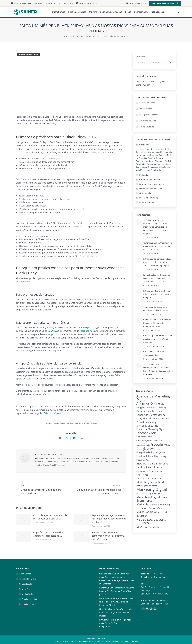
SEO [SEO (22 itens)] (139, 527)
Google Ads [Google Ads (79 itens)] (160, 444)
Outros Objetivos (147, 127)
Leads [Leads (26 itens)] (158, 467)
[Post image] (23, 520)
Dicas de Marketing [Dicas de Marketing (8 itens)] (146, 422)
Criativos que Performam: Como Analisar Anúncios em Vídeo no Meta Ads (158, 339)
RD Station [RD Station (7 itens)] (142, 516)
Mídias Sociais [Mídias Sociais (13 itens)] (145, 512)
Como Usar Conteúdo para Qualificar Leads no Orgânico (156, 309)
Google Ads (27, 584)
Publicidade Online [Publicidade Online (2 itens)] (162, 512)
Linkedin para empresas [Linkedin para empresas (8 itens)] (149, 478)
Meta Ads (26, 589)
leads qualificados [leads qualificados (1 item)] (157, 471)
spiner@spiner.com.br (158, 577)
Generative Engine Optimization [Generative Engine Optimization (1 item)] (147, 441)
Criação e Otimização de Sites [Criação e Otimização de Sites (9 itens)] (153, 418)
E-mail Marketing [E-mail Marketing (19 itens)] (147, 426)
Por (86, 423)
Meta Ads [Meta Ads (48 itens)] (144, 504)
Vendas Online (146, 109)
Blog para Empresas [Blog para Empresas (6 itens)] (146, 408)
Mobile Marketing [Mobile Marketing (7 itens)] (161, 505)
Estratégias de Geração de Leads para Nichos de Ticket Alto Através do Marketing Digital (158, 262)
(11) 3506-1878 (156, 574)
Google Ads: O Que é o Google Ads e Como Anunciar (152, 83)
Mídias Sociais (28, 594)
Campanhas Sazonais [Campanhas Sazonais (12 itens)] (149, 411)
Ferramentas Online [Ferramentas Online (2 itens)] (144, 437)
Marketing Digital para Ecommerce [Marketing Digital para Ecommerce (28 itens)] (152, 499)
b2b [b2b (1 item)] (163, 404)
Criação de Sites (29, 604)
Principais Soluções (26, 579)
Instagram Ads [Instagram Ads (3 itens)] (143, 460)
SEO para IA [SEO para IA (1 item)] (147, 527)
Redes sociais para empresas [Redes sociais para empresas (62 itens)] (151, 521)
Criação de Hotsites (30, 599)
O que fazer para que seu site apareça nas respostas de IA (48, 534)
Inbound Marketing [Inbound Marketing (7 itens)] (156, 456)
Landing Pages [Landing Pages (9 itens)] (145, 467)
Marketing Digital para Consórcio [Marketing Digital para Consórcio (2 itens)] (149, 494)
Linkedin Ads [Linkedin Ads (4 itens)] (142, 475)
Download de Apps (147, 121)
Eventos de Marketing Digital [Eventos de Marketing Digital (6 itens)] (151, 429)
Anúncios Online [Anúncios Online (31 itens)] (148, 403)
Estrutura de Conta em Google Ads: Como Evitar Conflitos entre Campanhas (158, 294)
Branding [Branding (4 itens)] (162, 408)
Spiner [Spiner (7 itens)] (156, 527)
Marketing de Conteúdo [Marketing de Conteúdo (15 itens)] (151, 482)
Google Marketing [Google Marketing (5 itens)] (145, 452)
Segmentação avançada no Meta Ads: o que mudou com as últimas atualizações (109, 519)
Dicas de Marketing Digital (28, 54)
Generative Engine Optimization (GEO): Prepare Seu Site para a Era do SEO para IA (158, 246)
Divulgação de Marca (148, 115)
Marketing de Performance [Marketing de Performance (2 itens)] (147, 486)
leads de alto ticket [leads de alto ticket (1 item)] (143, 471)
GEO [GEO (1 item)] (161, 441)
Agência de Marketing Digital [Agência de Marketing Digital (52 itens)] (153, 398)
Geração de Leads (147, 103)
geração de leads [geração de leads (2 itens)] (143, 445)
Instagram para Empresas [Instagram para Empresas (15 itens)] (152, 463)
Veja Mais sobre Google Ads (148, 170)
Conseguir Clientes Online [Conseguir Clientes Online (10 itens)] (151, 415)
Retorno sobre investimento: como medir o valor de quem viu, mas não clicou (108, 536)
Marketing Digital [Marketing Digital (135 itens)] (152, 489)
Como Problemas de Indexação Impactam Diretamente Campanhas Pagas (157, 323)
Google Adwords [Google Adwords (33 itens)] (148, 449)
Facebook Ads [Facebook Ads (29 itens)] (146, 433)
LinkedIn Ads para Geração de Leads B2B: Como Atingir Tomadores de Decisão (157, 278)
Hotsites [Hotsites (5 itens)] (141, 456)
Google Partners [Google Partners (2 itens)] (162, 453)
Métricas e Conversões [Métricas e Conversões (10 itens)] (149, 508)
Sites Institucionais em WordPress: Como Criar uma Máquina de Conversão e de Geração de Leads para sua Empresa (156, 227)
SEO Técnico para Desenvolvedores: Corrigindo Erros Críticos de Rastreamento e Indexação (158, 369)
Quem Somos (25, 574)
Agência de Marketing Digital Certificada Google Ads (117, 641)
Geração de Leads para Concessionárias (154, 353)
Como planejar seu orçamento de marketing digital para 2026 (50, 517)
